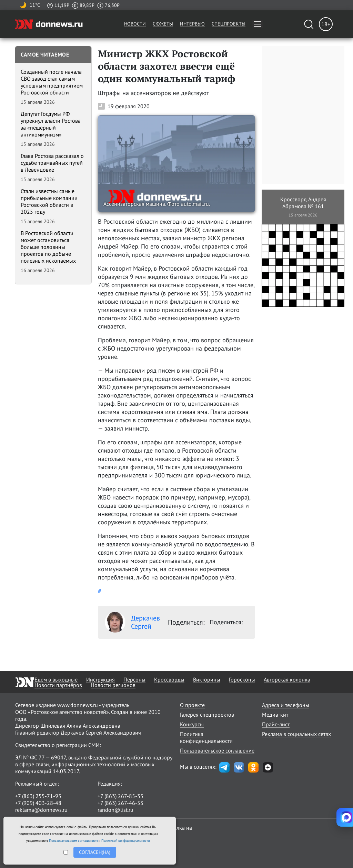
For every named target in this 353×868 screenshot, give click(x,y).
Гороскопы (242, 679)
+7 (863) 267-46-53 (120, 803)
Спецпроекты (229, 24)
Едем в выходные (56, 679)
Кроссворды (169, 679)
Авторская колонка (287, 679)
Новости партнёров (58, 685)
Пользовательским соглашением (73, 841)
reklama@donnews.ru (41, 810)
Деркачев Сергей (132, 622)
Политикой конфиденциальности (125, 841)
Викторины (207, 679)
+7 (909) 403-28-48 (38, 803)
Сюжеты (163, 24)
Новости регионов (113, 685)
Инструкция (100, 679)
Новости (135, 24)
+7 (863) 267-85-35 (120, 796)
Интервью (192, 24)
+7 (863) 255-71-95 (38, 796)
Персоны (134, 679)
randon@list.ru (115, 810)
